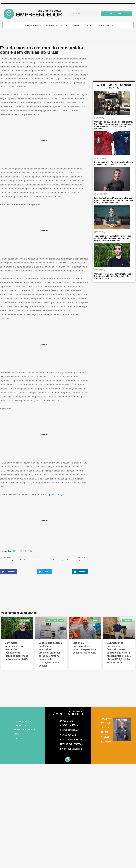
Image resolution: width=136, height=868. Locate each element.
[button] (9, 572)
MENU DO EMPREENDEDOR (58, 25)
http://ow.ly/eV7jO (55, 494)
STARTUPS (91, 25)
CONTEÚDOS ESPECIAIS (33, 25)
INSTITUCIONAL (106, 25)
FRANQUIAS (78, 25)
